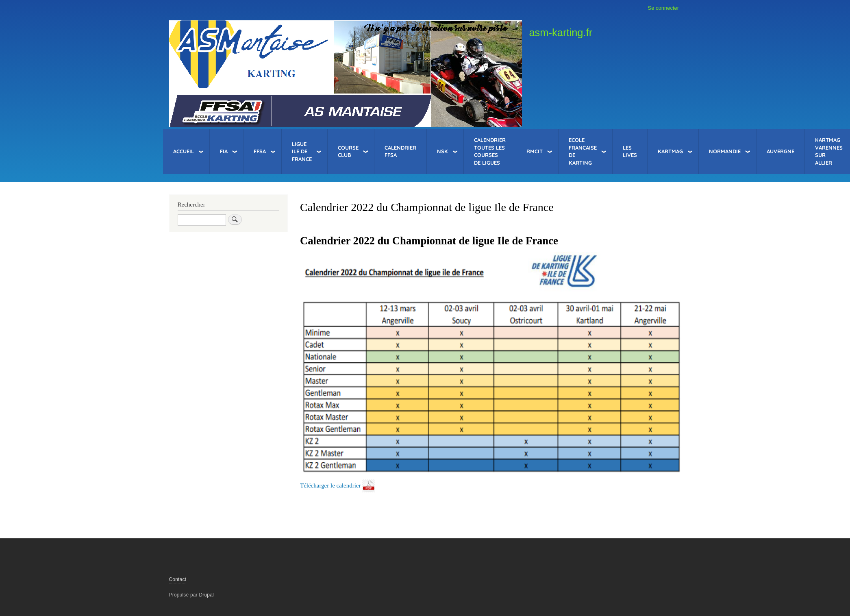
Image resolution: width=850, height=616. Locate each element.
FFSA (260, 151)
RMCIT (535, 151)
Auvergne (780, 151)
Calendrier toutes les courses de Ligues (490, 151)
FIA (224, 151)
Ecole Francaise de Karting (583, 151)
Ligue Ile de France (302, 151)
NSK (442, 151)
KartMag (670, 151)
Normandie (725, 151)
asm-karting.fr (561, 33)
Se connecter (664, 8)
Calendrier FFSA (400, 151)
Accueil (184, 151)
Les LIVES (630, 151)
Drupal (206, 595)
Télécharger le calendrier (331, 485)
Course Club (348, 151)
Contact (178, 579)
